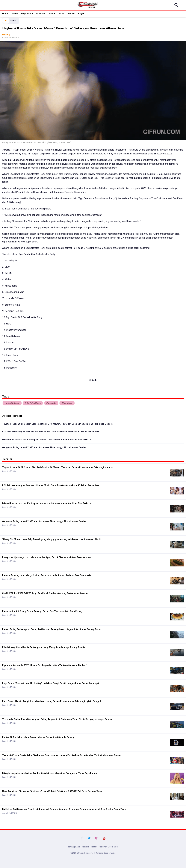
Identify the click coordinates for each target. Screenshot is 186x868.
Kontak (94, 847)
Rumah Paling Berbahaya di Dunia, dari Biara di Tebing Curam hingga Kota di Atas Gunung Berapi (52, 629)
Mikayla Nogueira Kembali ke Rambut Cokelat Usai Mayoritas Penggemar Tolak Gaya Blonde (50, 773)
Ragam (82, 13)
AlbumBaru (67, 403)
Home (5, 13)
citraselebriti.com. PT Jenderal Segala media (96, 853)
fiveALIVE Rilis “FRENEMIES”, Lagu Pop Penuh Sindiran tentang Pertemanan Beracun (45, 593)
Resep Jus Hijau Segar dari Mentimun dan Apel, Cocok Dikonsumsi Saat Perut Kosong (46, 557)
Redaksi (85, 847)
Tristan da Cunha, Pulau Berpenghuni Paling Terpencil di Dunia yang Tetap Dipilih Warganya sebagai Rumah (57, 719)
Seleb (15, 13)
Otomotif (41, 13)
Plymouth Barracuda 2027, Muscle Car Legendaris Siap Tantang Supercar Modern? (45, 665)
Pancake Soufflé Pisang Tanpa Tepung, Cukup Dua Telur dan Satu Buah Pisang (42, 611)
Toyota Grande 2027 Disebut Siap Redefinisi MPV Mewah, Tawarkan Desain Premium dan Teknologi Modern (57, 424)
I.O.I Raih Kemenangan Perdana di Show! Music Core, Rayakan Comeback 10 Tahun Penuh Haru (51, 432)
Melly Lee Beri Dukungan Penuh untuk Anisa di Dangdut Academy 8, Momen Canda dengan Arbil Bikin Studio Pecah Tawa (64, 809)
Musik (52, 13)
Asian (62, 13)
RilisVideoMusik (33, 403)
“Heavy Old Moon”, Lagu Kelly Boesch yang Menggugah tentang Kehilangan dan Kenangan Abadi (51, 539)
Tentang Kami (74, 847)
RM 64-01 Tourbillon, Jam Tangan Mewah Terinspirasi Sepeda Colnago (39, 737)
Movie (71, 13)
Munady (6, 34)
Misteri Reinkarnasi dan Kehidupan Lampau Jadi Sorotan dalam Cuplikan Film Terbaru (46, 440)
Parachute (51, 403)
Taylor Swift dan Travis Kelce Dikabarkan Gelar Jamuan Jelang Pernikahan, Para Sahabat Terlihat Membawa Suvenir (62, 755)
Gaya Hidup (27, 13)
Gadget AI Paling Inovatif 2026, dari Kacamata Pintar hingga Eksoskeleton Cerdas (44, 447)
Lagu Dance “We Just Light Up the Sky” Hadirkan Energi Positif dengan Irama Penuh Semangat (51, 683)
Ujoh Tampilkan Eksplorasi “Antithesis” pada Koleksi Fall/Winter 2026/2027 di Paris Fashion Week (52, 791)
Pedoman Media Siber (108, 847)
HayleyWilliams (12, 403)
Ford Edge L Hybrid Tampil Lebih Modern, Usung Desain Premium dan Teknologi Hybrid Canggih (52, 701)
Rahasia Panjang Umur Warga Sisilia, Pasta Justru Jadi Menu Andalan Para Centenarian (47, 575)
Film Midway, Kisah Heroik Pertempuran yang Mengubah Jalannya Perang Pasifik (44, 647)
